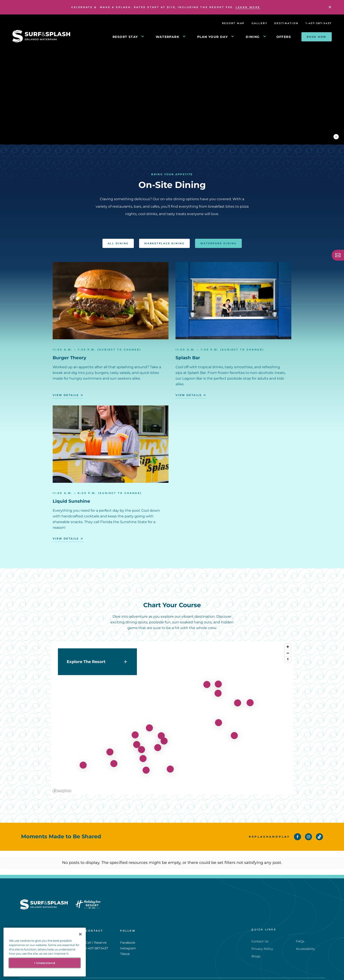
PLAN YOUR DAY (212, 37)
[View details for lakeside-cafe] (149, 721)
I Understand (45, 963)
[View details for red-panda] (161, 729)
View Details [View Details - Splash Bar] (189, 395)
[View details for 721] (83, 758)
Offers (284, 37)
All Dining (118, 236)
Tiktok (125, 936)
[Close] (330, 7)
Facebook (128, 925)
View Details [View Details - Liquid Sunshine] (66, 539)
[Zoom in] (288, 639)
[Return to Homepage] (41, 41)
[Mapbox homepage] (62, 784)
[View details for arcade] (137, 737)
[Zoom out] (288, 646)
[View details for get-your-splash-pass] (142, 742)
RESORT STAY (125, 37)
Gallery (259, 23)
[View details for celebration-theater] (146, 763)
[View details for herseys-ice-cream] (143, 751)
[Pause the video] (336, 137)
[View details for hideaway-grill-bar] (135, 728)
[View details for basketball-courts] (250, 695)
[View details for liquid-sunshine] (114, 756)
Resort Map (233, 23)
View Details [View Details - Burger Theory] (66, 395)
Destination (286, 23)
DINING (253, 37)
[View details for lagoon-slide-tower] (234, 728)
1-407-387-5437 (319, 23)
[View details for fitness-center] (207, 677)
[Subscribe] (338, 255)
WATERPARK (168, 37)
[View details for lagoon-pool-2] (219, 715)
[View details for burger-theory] (218, 677)
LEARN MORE (248, 7)
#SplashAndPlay (269, 837)
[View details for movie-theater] (170, 762)
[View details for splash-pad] (238, 696)
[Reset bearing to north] (288, 652)
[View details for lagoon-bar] (218, 686)
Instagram (128, 931)
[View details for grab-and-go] (158, 740)
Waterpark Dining (218, 236)
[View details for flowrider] (110, 745)
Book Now (317, 37)
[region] (172, 711)
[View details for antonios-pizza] (164, 734)
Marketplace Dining (164, 236)
